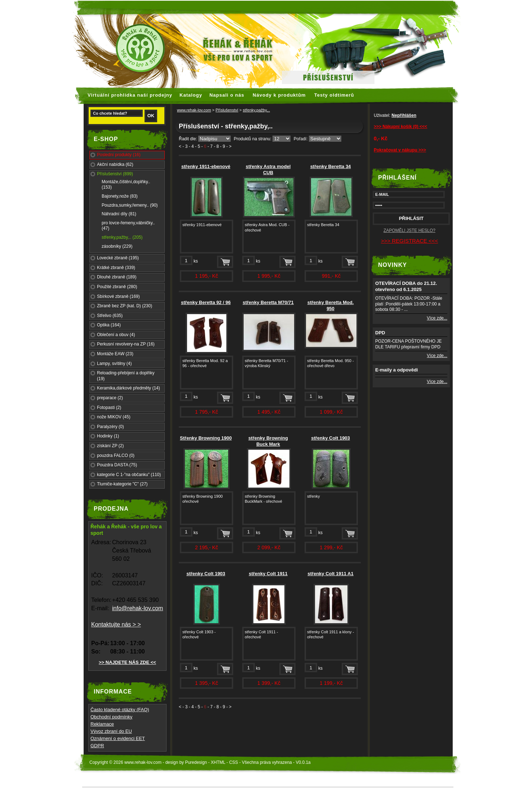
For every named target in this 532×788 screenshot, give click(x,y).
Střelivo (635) (110, 316)
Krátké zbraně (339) (116, 268)
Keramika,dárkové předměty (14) (128, 388)
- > (229, 146)
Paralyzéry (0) (110, 427)
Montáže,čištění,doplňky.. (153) (126, 185)
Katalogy (191, 95)
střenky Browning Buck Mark (268, 441)
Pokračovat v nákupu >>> (400, 150)
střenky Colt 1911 (268, 574)
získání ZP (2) (110, 446)
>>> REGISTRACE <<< (409, 241)
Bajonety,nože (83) (120, 196)
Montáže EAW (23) (115, 354)
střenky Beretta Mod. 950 (331, 305)
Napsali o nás (227, 95)
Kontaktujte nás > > (116, 624)
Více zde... (437, 318)
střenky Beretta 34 (331, 166)
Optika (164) (109, 325)
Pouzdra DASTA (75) (117, 465)
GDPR (97, 746)
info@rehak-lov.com (138, 608)
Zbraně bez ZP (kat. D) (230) (125, 306)
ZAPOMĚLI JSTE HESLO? (409, 230)
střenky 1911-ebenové (206, 166)
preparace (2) (110, 398)
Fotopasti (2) (109, 408)
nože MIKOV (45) (114, 417)
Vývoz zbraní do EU (111, 731)
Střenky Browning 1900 (206, 438)
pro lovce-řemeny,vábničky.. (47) (128, 226)
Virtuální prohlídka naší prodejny (130, 95)
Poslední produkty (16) (119, 155)
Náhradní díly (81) (119, 214)
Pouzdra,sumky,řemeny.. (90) (130, 205)
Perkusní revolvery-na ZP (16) (126, 344)
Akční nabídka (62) (115, 164)
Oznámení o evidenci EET (118, 738)
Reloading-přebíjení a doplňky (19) (126, 376)
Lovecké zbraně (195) (118, 258)
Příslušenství (227, 110)
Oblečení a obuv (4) (116, 335)
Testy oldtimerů (334, 95)
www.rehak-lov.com (194, 110)
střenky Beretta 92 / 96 (206, 302)
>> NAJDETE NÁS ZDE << (127, 662)
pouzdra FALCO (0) (116, 455)
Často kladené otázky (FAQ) (120, 710)
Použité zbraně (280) (117, 287)
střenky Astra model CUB (268, 170)
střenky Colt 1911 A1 (330, 574)
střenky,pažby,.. (256, 110)
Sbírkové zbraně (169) (118, 296)
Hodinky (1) (108, 436)
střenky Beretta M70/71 (268, 302)
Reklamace (102, 724)
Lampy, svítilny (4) (114, 364)
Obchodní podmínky (111, 717)
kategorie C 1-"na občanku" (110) (129, 475)
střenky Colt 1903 (331, 438)
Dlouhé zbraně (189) (117, 277)
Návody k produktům (279, 95)
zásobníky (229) (117, 246)
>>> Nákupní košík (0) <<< (400, 127)
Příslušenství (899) (115, 174)
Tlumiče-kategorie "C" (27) (122, 484)
